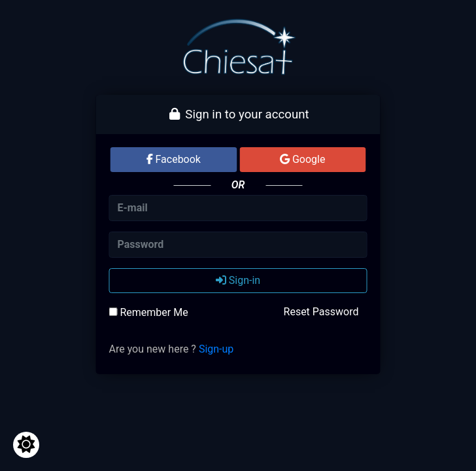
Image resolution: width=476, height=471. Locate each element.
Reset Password (321, 312)
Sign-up (216, 349)
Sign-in (238, 280)
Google (302, 159)
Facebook (174, 159)
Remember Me (149, 312)
